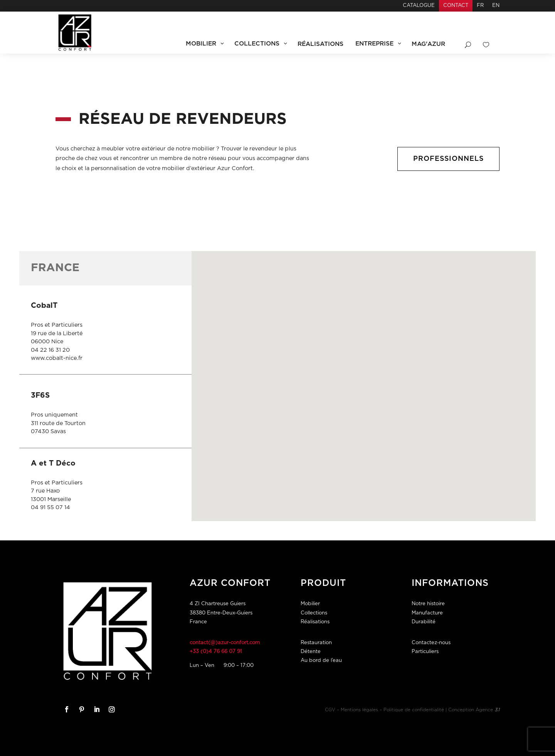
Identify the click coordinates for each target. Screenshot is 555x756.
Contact (456, 6)
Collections (314, 613)
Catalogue (419, 6)
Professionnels (448, 159)
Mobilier (310, 604)
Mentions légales (359, 710)
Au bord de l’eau (321, 661)
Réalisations (315, 622)
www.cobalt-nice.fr (57, 358)
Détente (311, 652)
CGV (330, 710)
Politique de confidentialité (414, 710)
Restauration (316, 643)
